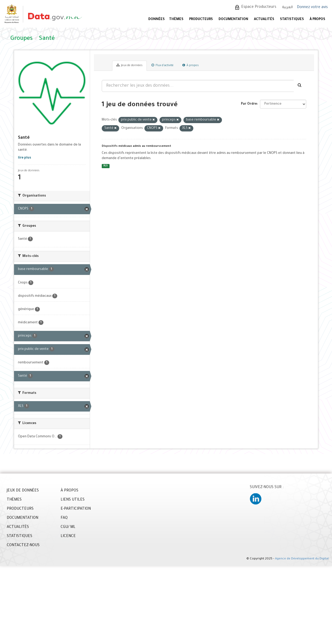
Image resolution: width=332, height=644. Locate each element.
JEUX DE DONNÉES (23, 491)
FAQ (64, 518)
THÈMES (14, 500)
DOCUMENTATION (233, 20)
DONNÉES (157, 20)
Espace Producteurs (259, 7)
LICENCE (68, 536)
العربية (288, 7)
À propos (191, 65)
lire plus (24, 158)
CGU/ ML (68, 527)
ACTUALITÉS (264, 20)
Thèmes (176, 20)
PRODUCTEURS (201, 20)
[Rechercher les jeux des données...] (198, 86)
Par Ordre (249, 104)
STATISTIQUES (292, 20)
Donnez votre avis (312, 8)
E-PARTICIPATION (76, 509)
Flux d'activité (162, 65)
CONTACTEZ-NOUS (23, 546)
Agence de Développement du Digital (302, 559)
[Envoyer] (300, 86)
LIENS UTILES (73, 500)
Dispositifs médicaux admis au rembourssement (136, 146)
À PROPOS (317, 20)
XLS (106, 166)
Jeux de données (129, 65)
